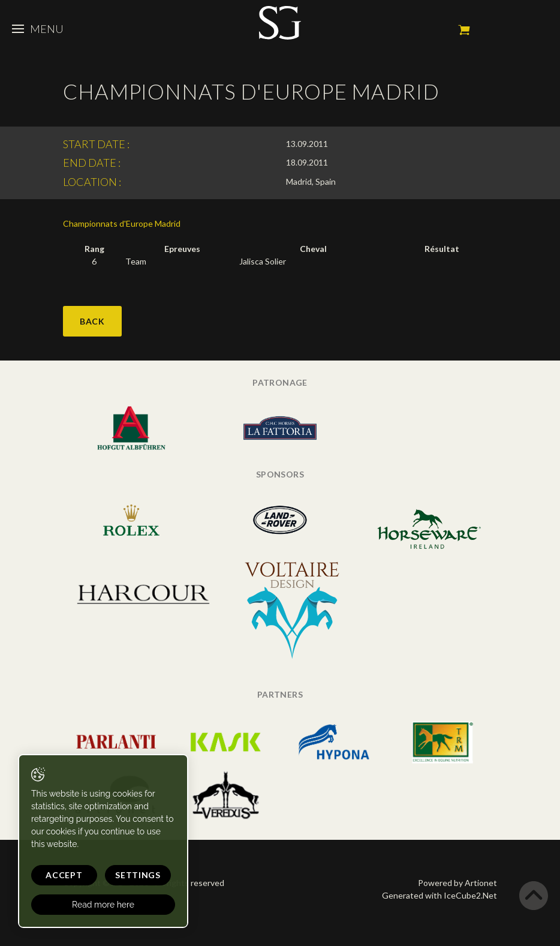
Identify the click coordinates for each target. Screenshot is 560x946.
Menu (38, 29)
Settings (138, 875)
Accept (64, 875)
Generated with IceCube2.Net (439, 895)
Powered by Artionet (457, 883)
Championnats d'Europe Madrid (122, 223)
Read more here (103, 905)
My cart (464, 30)
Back (92, 321)
